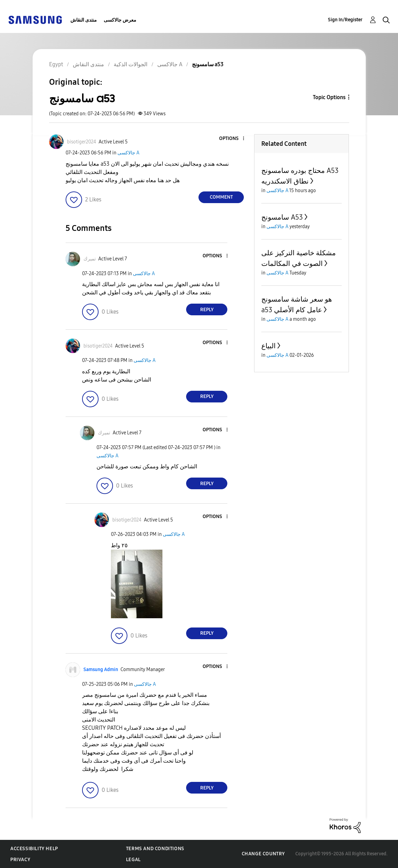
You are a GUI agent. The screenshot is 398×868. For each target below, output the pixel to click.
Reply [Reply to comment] (207, 310)
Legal (133, 860)
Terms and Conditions (155, 849)
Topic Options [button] (329, 97)
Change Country (263, 854)
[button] (232, 139)
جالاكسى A (128, 153)
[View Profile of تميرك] (90, 259)
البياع (269, 346)
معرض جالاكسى (120, 20)
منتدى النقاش (84, 20)
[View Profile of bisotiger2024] (82, 142)
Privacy (20, 860)
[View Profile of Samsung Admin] (101, 670)
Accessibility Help (34, 849)
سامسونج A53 (282, 217)
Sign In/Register (345, 20)
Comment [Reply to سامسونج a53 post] (221, 197)
